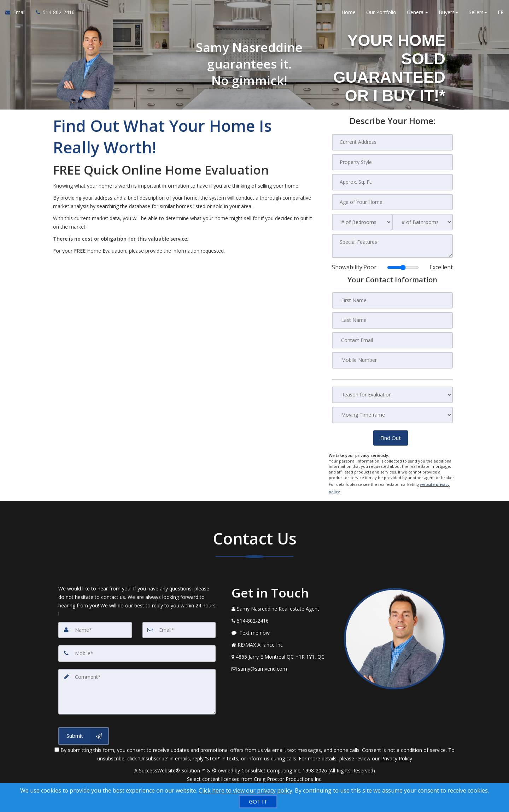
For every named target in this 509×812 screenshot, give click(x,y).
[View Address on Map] (282, 651)
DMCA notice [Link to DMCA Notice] (255, 780)
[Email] (179, 624)
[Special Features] (392, 245)
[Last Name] (392, 319)
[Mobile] (137, 647)
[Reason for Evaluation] (392, 393)
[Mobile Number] (392, 359)
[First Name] (392, 299)
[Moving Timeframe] (392, 413)
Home (349, 14)
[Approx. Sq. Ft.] (392, 182)
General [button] (417, 14)
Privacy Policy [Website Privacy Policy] (397, 751)
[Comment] (137, 685)
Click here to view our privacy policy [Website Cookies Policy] (245, 790)
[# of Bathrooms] (423, 221)
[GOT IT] (258, 802)
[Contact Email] (392, 339)
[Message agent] (282, 627)
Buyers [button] (448, 14)
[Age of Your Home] (392, 201)
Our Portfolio (381, 14)
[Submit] (84, 729)
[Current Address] (392, 142)
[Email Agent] (18, 14)
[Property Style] (392, 162)
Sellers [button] (478, 14)
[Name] (95, 624)
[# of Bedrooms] (362, 221)
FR (501, 14)
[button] (391, 436)
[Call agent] (53, 14)
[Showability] (403, 266)
